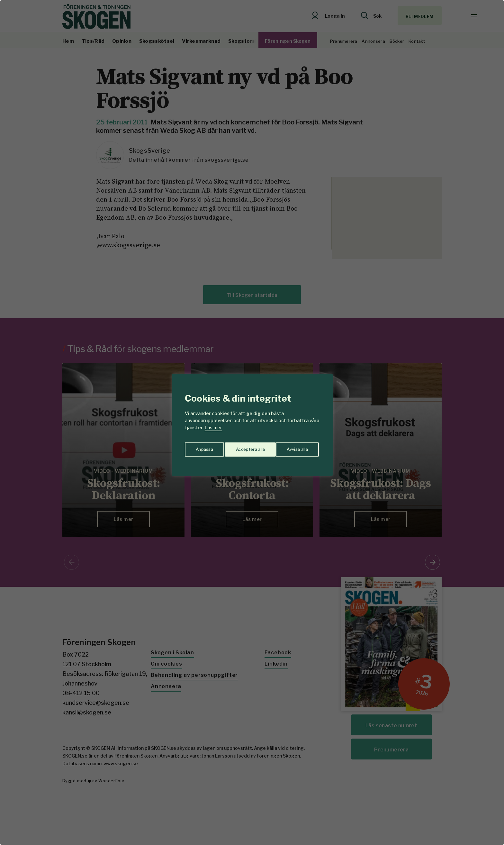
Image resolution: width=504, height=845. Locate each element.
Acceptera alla (294, 448)
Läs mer (213, 427)
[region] (252, 422)
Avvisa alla (245, 448)
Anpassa (203, 448)
